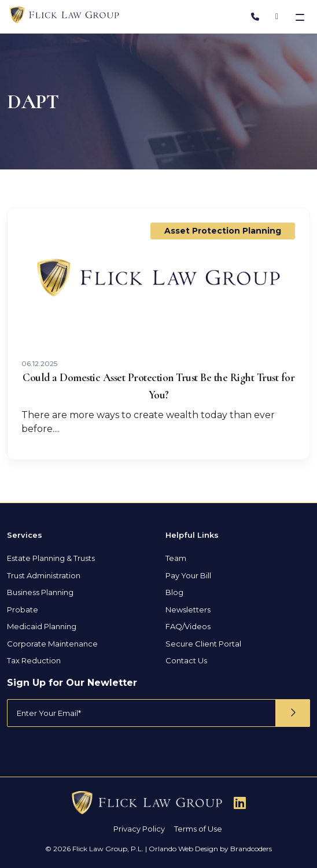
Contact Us (186, 660)
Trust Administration (44, 575)
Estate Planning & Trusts (51, 558)
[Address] (277, 17)
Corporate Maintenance (52, 644)
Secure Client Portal (203, 644)
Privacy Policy (139, 829)
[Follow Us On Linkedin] (240, 803)
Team (176, 558)
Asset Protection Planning (223, 231)
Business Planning (40, 592)
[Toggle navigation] (301, 17)
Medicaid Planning (42, 626)
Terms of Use (198, 829)
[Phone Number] (255, 17)
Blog (174, 592)
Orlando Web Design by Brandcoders (210, 849)
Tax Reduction (34, 660)
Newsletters (188, 610)
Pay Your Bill (188, 575)
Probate (23, 610)
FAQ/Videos (188, 626)
